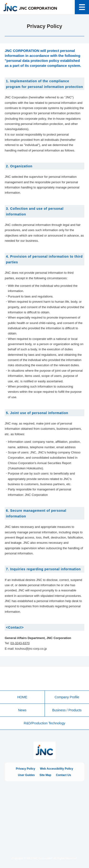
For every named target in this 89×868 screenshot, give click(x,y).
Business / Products (67, 710)
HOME (22, 697)
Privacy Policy (26, 769)
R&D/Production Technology (44, 723)
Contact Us (63, 775)
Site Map (45, 775)
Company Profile (67, 697)
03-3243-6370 (20, 643)
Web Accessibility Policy (56, 769)
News (22, 710)
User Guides (26, 775)
